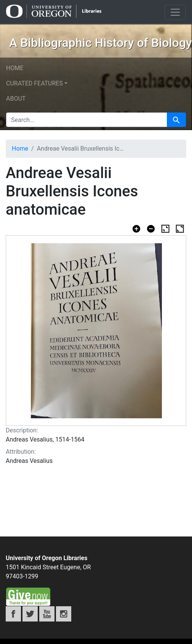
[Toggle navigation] (175, 12)
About (16, 99)
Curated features (34, 83)
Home (15, 68)
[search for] (87, 120)
